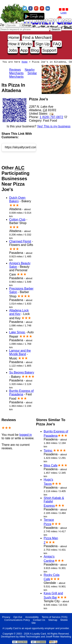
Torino (48, 451)
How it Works (20, 44)
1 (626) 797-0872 (51, 117)
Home (14, 37)
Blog (35, 50)
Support (49, 50)
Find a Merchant (37, 37)
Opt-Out (18, 617)
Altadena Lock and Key (19, 312)
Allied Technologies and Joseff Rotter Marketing (45, 637)
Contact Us (39, 620)
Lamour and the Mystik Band (20, 352)
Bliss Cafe (50, 465)
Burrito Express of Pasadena (21, 393)
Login (63, 13)
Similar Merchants (23, 75)
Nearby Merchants (22, 71)
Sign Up (42, 44)
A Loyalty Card (38, 634)
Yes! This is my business (54, 126)
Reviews (15, 70)
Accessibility (32, 617)
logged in (26, 435)
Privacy (6, 617)
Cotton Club (17, 220)
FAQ (57, 44)
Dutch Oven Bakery (17, 199)
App (24, 50)
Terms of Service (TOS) (55, 617)
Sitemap (53, 620)
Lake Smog (17, 332)
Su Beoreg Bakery (22, 372)
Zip (2, 25)
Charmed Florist (20, 241)
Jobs (13, 50)
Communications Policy (17, 620)
